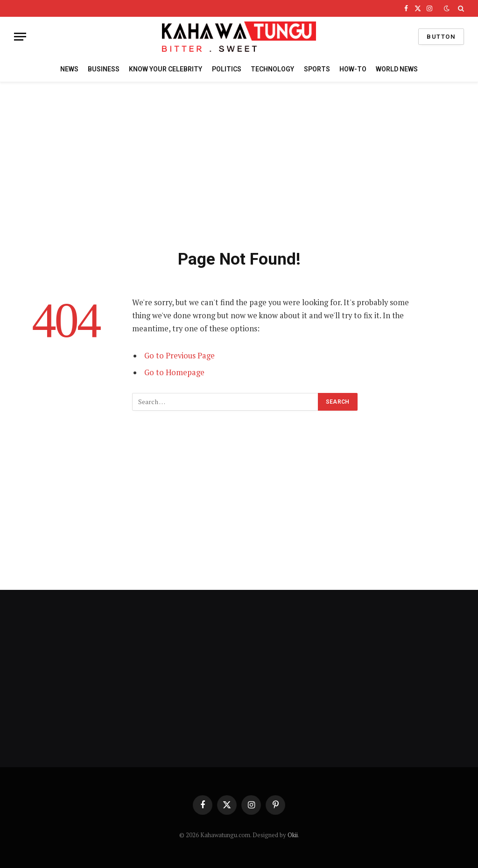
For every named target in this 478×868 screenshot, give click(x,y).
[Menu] (20, 37)
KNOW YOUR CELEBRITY (165, 69)
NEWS (69, 69)
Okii (293, 835)
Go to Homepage (174, 372)
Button (441, 37)
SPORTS (317, 69)
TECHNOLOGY (272, 69)
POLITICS (227, 69)
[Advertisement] (239, 164)
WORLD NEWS (397, 69)
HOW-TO (353, 69)
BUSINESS (104, 69)
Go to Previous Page (179, 356)
